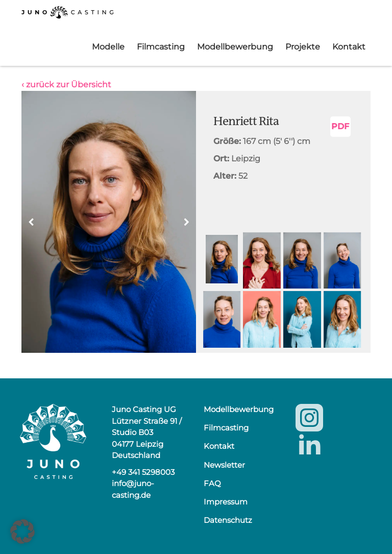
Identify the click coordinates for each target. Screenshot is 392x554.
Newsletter (224, 465)
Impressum (226, 502)
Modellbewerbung (235, 47)
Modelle (108, 47)
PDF (340, 126)
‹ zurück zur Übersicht (66, 85)
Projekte (303, 47)
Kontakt (349, 47)
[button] (186, 222)
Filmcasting (161, 47)
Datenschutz (228, 520)
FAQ (212, 483)
